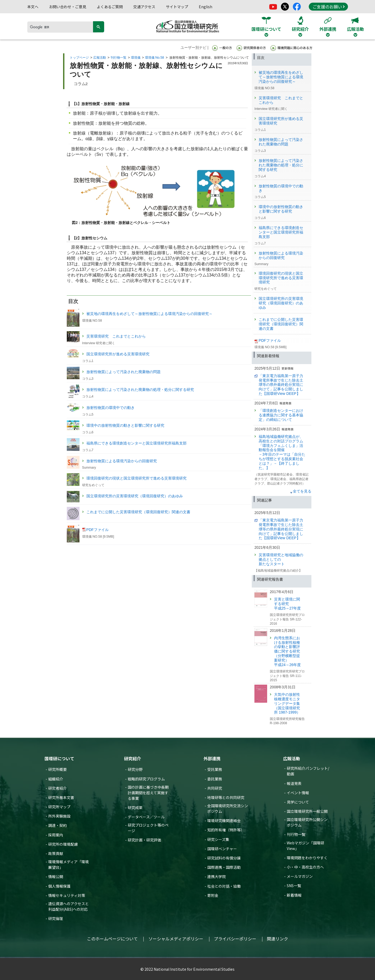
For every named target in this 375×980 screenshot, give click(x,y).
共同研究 (215, 788)
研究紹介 (133, 758)
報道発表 (294, 783)
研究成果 (135, 808)
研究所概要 (58, 769)
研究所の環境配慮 (63, 844)
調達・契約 (58, 825)
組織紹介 (56, 779)
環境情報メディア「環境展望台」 (69, 864)
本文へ (33, 7)
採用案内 (56, 835)
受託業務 (215, 769)
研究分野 (135, 769)
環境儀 (136, 58)
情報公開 (56, 877)
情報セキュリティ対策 (67, 895)
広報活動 (100, 58)
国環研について (59, 758)
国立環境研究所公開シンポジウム (307, 822)
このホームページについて (112, 939)
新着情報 (294, 895)
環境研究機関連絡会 (224, 821)
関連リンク (277, 939)
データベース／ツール (146, 817)
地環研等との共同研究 (226, 797)
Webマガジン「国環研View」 (305, 846)
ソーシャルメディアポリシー (176, 939)
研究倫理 (56, 918)
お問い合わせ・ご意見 (68, 7)
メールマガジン (300, 876)
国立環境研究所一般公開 (307, 811)
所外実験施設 (59, 816)
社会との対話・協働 (224, 886)
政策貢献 (56, 853)
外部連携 (212, 758)
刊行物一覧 (118, 58)
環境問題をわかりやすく (307, 858)
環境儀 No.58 (155, 58)
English (206, 7)
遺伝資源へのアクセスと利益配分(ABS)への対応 (69, 906)
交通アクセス (144, 7)
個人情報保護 (59, 886)
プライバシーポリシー (235, 939)
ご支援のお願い (329, 7)
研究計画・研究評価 (144, 840)
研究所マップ (59, 807)
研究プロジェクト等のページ (148, 828)
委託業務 (215, 779)
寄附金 (213, 895)
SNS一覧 (294, 886)
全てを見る (302, 491)
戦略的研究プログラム (146, 779)
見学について (298, 802)
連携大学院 (217, 877)
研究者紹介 (58, 788)
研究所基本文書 (61, 797)
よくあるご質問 (110, 7)
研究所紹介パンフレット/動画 (308, 771)
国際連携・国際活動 (224, 867)
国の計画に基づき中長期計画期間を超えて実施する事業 (148, 793)
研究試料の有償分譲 (224, 858)
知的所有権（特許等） (226, 830)
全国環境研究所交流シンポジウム (228, 808)
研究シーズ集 (218, 839)
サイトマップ (177, 7)
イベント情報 (298, 793)
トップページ (79, 58)
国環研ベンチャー (222, 849)
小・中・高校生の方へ (305, 867)
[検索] (62, 27)
